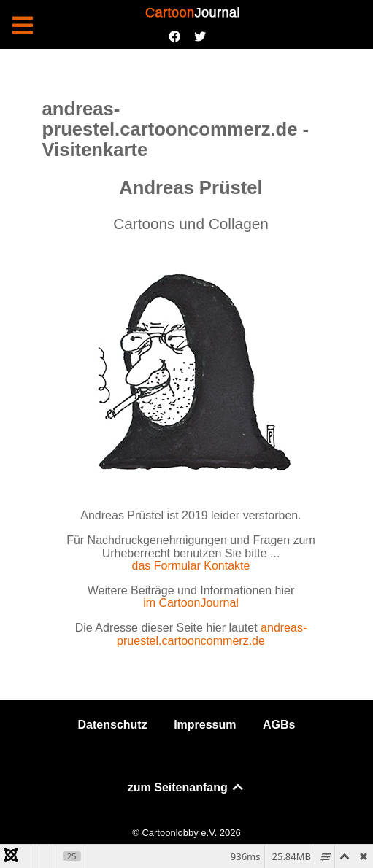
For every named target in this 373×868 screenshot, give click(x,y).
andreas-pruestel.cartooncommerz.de (212, 634)
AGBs (279, 725)
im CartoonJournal (191, 603)
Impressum (205, 725)
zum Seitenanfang (186, 787)
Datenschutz (113, 725)
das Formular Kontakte (191, 566)
